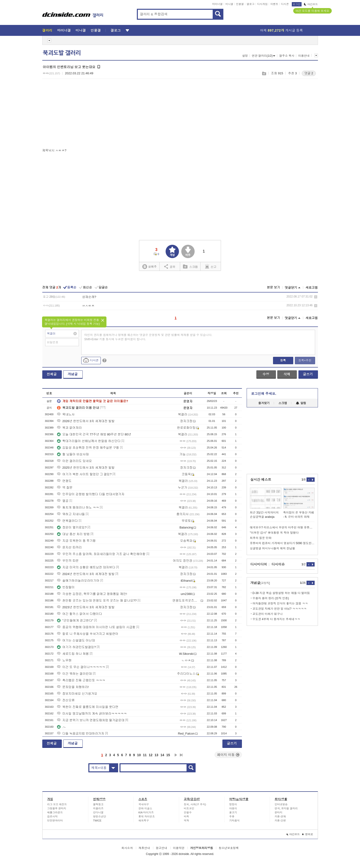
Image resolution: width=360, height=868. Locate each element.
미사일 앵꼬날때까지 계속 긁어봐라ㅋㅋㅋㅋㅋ (92, 714)
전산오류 (66, 700)
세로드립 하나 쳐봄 (73, 654)
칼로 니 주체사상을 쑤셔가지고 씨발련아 (88, 634)
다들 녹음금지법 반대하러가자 (81, 734)
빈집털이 (66, 587)
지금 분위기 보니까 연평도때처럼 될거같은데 (91, 720)
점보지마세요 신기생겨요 (77, 694)
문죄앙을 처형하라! (73, 687)
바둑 (187, 816)
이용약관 (179, 848)
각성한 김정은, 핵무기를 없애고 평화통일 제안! (92, 594)
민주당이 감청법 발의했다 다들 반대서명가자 (91, 494)
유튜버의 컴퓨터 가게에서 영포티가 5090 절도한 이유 (282, 543)
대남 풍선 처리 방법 (73, 534)
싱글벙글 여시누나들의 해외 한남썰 (273, 548)
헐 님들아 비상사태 (73, 454)
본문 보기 (274, 287)
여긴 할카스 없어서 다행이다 (79, 614)
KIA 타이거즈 (146, 812)
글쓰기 (308, 374)
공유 (170, 266)
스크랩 (264, 73)
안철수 (188, 812)
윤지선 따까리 (69, 547)
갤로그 (251, 4)
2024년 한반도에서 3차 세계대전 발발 (86, 574)
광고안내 (161, 848)
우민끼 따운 (68, 561)
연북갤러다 (67, 521)
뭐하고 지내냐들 (71, 514)
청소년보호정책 (229, 848)
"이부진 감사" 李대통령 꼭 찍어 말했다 (274, 533)
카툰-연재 (280, 816)
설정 (245, 56)
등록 (283, 360)
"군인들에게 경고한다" (75, 620)
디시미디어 (259, 564)
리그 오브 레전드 (57, 804)
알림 (301, 403)
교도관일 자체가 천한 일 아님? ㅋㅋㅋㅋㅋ (280, 609)
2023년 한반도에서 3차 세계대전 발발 (86, 607)
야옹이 (233, 808)
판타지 (279, 812)
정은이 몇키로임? (72, 527)
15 (168, 755)
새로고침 (312, 288)
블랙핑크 (98, 804)
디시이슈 (278, 564)
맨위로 (308, 834)
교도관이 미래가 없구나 (268, 614)
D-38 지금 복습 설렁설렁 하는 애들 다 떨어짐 (281, 593)
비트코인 (189, 808)
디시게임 (262, 4)
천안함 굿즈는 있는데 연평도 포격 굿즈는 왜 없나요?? (97, 601)
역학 (187, 821)
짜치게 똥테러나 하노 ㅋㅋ (78, 507)
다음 (176, 755)
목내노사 (66, 414)
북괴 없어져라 (69, 428)
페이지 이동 (228, 755)
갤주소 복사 (287, 56)
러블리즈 (98, 808)
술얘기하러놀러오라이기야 (78, 581)
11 (145, 755)
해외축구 (144, 821)
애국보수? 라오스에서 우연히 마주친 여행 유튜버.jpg (282, 528)
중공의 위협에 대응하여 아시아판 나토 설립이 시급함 (96, 627)
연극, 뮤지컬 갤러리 (286, 808)
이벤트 (274, 4)
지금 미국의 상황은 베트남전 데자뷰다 (86, 567)
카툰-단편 (280, 821)
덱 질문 (65, 488)
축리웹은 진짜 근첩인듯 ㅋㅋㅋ (81, 680)
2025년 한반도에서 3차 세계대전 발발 (86, 468)
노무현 (64, 660)
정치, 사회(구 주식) (195, 804)
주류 (232, 816)
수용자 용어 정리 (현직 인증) (271, 598)
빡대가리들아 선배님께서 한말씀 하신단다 (89, 441)
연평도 (64, 481)
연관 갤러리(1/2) (263, 56)
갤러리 (47, 30)
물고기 (233, 812)
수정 (266, 374)
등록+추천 (305, 360)
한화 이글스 (145, 808)
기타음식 (235, 821)
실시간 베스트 (261, 480)
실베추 (149, 267)
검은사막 (53, 816)
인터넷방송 (281, 804)
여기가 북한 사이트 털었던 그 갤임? (84, 474)
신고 (211, 266)
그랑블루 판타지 (57, 808)
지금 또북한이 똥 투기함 (76, 541)
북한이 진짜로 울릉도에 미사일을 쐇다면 (88, 707)
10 (139, 755)
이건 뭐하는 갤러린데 (74, 674)
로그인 (297, 4)
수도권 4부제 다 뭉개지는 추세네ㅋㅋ (276, 619)
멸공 (63, 501)
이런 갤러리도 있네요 (74, 461)
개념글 (73, 374)
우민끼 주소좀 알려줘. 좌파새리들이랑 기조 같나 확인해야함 (101, 554)
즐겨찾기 (264, 403)
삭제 (316, 297)
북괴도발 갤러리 (62, 53)
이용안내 (304, 56)
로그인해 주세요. (264, 394)
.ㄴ (62, 727)
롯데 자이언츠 (147, 816)
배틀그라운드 (55, 812)
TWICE (97, 821)
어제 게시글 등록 (282, 30)
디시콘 (285, 4)
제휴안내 (144, 848)
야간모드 (311, 4)
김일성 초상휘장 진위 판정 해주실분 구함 (88, 448)
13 (157, 755)
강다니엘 (98, 812)
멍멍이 (233, 804)
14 (162, 755)
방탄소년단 (100, 816)
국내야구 (144, 804)
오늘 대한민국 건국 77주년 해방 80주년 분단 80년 (94, 434)
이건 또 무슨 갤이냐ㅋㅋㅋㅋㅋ (81, 667)
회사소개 (127, 848)
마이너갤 (217, 4)
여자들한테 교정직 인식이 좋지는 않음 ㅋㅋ (280, 604)
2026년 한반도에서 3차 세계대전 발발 (86, 421)
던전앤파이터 (55, 821)
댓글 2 (309, 73)
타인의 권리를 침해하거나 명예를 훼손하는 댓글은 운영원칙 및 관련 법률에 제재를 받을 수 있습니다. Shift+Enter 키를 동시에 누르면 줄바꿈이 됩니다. (148, 337)
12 (151, 755)
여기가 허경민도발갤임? (76, 647)
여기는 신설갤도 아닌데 (76, 640)
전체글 (52, 374)
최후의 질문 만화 (261, 538)
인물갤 (240, 4)
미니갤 (229, 4)
